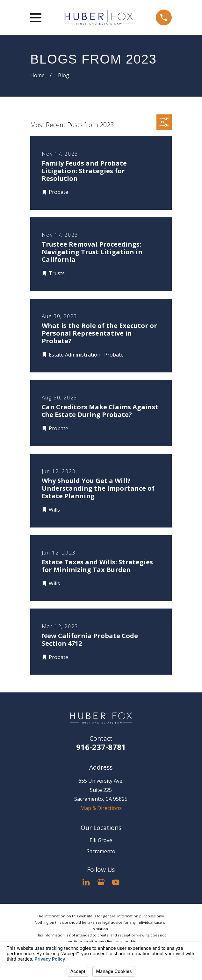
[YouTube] (116, 882)
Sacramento (101, 851)
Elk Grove (101, 840)
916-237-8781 (101, 747)
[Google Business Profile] (101, 882)
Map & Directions (101, 808)
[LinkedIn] (86, 882)
